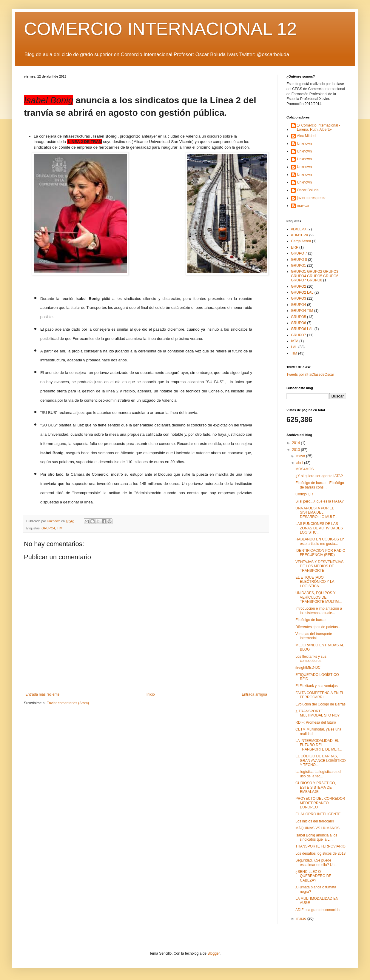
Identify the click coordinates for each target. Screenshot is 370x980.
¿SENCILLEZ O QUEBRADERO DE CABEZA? (313, 876)
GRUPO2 (299, 286)
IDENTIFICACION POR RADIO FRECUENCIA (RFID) (320, 553)
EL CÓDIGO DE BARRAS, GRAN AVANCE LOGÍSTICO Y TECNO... (321, 761)
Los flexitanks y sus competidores (311, 659)
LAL (294, 347)
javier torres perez (311, 198)
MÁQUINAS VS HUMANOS (317, 828)
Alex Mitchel (307, 136)
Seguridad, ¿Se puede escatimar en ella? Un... (316, 862)
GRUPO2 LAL (302, 292)
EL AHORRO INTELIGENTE (318, 814)
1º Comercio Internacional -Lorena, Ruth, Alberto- (319, 127)
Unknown (304, 144)
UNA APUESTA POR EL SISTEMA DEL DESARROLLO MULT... (316, 513)
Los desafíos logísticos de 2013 (320, 853)
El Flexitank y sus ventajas (316, 686)
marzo (302, 919)
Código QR (304, 494)
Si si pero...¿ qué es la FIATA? (320, 501)
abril (300, 463)
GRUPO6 (299, 323)
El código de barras (311, 620)
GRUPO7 (299, 335)
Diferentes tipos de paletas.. (318, 627)
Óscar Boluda (308, 190)
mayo (301, 456)
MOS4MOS (305, 469)
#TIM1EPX (300, 235)
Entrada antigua (254, 694)
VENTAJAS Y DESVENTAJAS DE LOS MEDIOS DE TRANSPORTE (319, 566)
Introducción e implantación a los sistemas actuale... (319, 611)
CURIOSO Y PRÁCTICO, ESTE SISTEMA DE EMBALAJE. (316, 787)
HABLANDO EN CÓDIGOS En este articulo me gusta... (320, 541)
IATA (295, 341)
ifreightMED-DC (308, 668)
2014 (297, 443)
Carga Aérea (301, 241)
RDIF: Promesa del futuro (316, 722)
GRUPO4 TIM (302, 311)
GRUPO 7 (299, 253)
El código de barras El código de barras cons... (320, 485)
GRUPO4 (48, 528)
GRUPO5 (299, 317)
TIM (60, 528)
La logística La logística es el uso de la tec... (318, 774)
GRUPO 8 (299, 260)
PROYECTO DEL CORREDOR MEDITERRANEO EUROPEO (320, 803)
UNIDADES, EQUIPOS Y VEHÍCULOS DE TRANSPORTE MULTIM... (319, 597)
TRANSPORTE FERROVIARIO (320, 846)
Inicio (151, 694)
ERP (295, 247)
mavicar (303, 206)
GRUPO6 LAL (302, 329)
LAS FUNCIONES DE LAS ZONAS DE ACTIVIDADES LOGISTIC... (319, 528)
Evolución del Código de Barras (320, 704)
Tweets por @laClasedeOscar (310, 375)
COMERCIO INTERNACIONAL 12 (160, 29)
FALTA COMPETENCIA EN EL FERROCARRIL (320, 695)
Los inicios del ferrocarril (315, 821)
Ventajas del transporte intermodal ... (314, 636)
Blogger (213, 953)
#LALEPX (299, 229)
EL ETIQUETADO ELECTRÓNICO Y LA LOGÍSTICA (315, 582)
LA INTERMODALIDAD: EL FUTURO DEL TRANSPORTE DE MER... (319, 745)
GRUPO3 (299, 298)
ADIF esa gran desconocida (317, 910)
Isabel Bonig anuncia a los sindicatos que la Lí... (316, 837)
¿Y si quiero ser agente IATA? (319, 476)
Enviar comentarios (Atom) (68, 703)
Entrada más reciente (42, 694)
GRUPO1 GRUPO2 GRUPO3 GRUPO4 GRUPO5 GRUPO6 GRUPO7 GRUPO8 (315, 276)
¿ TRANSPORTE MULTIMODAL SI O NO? (317, 713)
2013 (297, 450)
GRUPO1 (299, 266)
